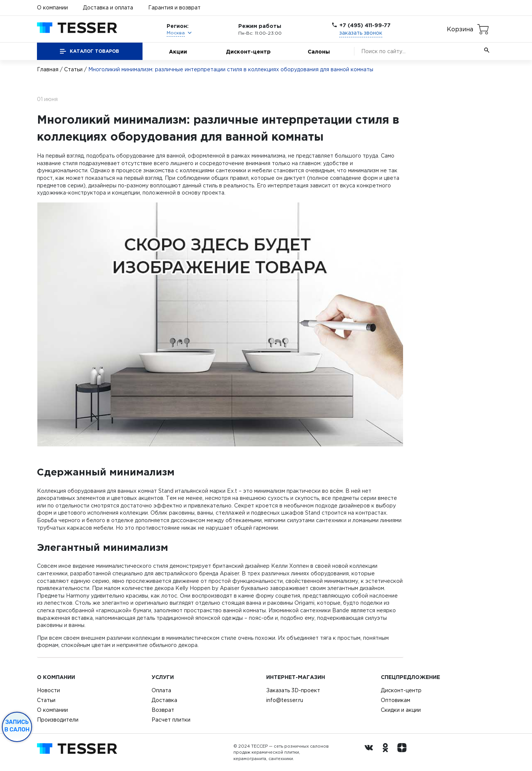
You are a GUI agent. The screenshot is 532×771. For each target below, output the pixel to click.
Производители (58, 720)
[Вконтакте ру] (371, 753)
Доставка (164, 700)
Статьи (73, 69)
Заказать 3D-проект (293, 690)
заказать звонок (361, 33)
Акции (178, 51)
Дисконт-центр (248, 51)
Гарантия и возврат (174, 8)
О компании (52, 8)
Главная (48, 69)
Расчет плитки (171, 720)
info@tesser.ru (285, 700)
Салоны (319, 51)
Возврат (163, 710)
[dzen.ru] (404, 753)
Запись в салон (17, 726)
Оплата (161, 690)
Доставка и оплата (108, 8)
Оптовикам (396, 700)
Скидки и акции (401, 710)
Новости (48, 690)
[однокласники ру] (387, 753)
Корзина (460, 29)
